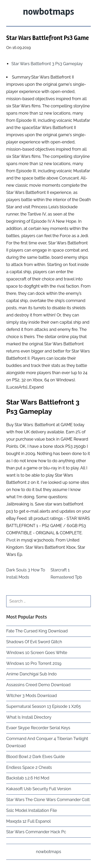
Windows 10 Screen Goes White (37, 653)
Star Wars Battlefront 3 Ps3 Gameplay (47, 64)
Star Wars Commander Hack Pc (36, 832)
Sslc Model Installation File (32, 810)
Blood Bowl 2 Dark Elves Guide (36, 757)
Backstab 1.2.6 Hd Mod (28, 778)
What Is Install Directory (29, 717)
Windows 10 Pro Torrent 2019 (34, 663)
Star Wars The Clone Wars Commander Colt (48, 800)
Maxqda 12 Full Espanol (28, 821)
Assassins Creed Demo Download (38, 685)
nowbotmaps (48, 12)
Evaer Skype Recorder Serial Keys (38, 728)
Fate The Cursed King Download (37, 631)
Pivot (11, 540)
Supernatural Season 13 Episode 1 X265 (43, 706)
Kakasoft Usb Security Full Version (39, 789)
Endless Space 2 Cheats (29, 767)
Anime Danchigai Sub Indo (31, 674)
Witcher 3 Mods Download (32, 696)
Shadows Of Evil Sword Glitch (34, 642)
